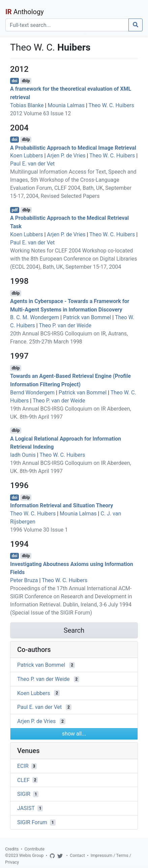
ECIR (23, 766)
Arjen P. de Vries (66, 156)
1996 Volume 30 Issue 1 (39, 530)
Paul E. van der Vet (32, 164)
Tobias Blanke (27, 105)
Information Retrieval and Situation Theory (62, 505)
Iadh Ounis (23, 455)
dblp (26, 81)
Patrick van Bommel (87, 317)
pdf (15, 210)
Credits (12, 849)
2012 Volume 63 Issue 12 (40, 113)
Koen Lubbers (26, 156)
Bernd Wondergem (32, 393)
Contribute (34, 849)
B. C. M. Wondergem (35, 317)
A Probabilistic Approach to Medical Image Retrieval (73, 147)
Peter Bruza (24, 580)
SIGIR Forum (32, 822)
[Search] (67, 25)
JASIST (26, 808)
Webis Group (32, 855)
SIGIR (24, 794)
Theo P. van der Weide (65, 325)
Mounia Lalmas (66, 105)
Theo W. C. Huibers (111, 105)
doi (15, 81)
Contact (77, 855)
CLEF (23, 780)
